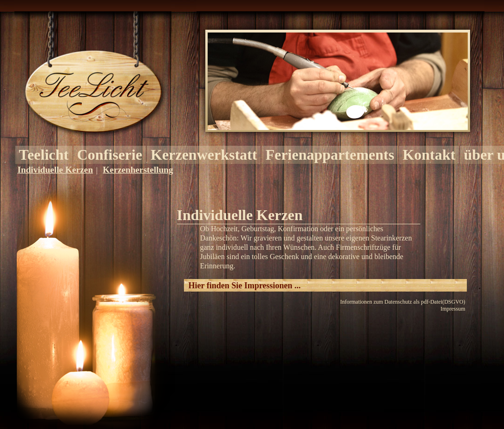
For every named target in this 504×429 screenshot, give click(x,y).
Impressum (453, 309)
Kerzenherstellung (138, 170)
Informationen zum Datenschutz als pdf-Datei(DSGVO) (403, 302)
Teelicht (44, 155)
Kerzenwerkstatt (204, 155)
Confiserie (110, 155)
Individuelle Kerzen (56, 170)
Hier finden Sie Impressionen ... (245, 286)
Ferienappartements (330, 155)
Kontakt (429, 155)
